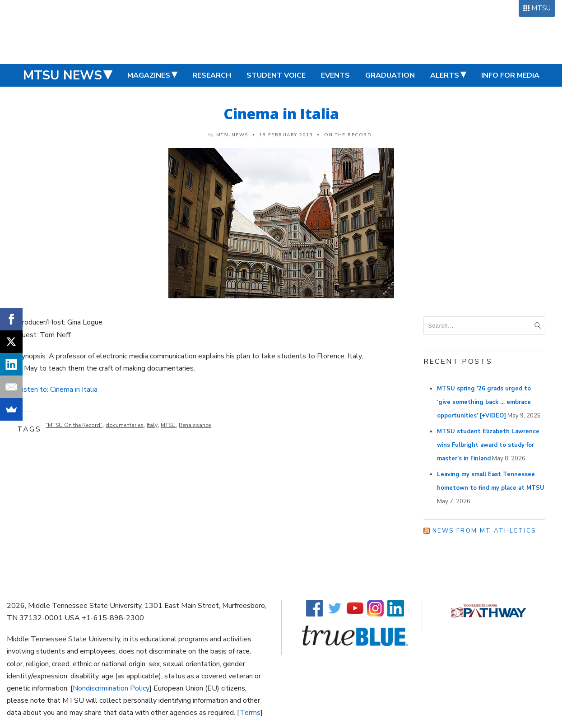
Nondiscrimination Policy (111, 688)
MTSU (541, 8)
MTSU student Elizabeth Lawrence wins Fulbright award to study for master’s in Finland (488, 445)
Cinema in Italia (281, 114)
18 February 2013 (286, 135)
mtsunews (232, 135)
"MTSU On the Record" (74, 425)
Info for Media (510, 75)
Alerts (445, 75)
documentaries (125, 425)
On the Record (348, 135)
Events (335, 75)
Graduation (390, 75)
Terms (250, 713)
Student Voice (276, 75)
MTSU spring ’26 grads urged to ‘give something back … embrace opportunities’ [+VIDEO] (484, 402)
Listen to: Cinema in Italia (58, 390)
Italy (152, 425)
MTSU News (63, 75)
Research (212, 75)
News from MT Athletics (484, 531)
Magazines (149, 75)
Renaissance (195, 425)
